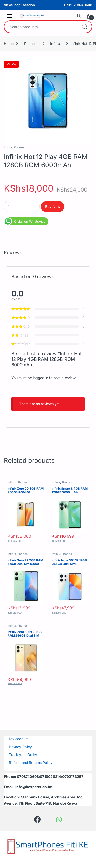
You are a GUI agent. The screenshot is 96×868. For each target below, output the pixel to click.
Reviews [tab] (13, 253)
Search (84, 27)
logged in (40, 378)
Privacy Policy (20, 747)
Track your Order (23, 755)
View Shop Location (19, 5)
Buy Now (53, 207)
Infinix (55, 44)
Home (9, 44)
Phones (30, 44)
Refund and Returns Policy (31, 763)
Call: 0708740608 (78, 5)
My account (19, 739)
